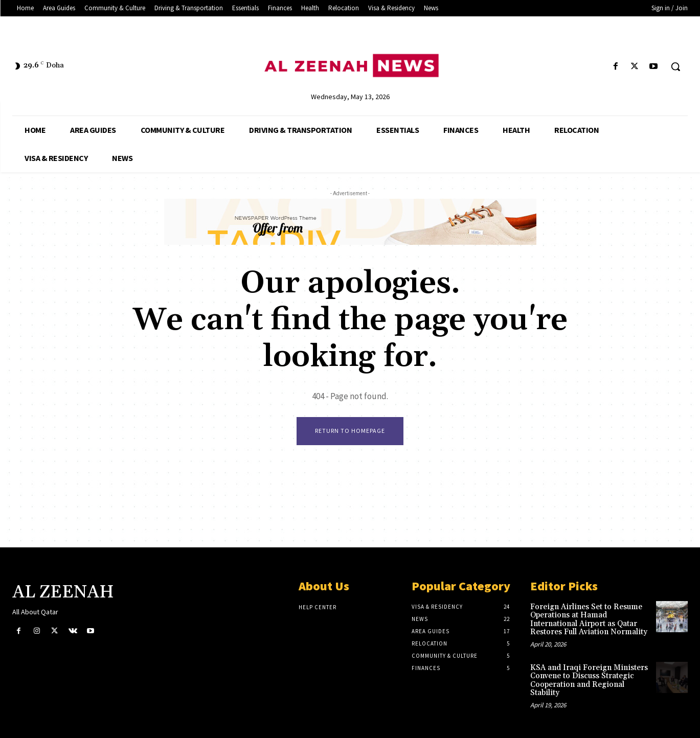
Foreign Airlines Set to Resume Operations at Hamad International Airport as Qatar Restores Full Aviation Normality (589, 620)
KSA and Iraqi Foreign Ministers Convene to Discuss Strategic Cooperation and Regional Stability (589, 681)
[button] (675, 66)
